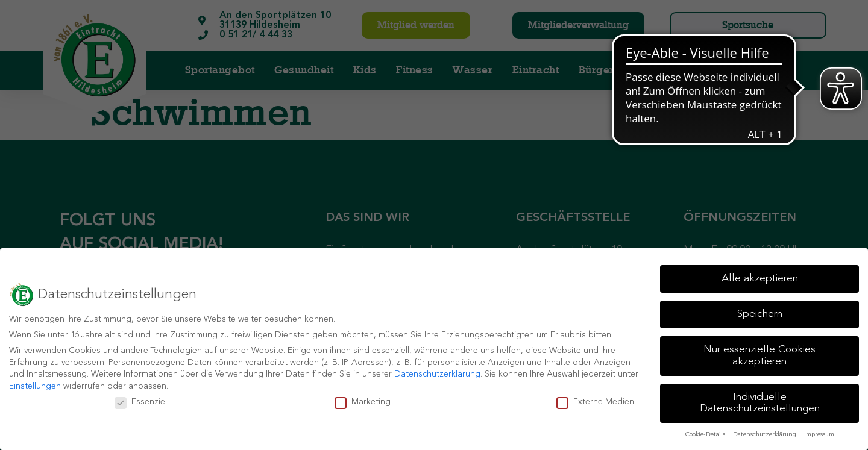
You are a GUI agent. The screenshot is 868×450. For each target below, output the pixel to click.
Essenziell (142, 402)
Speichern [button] (760, 314)
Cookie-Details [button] (706, 435)
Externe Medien (595, 402)
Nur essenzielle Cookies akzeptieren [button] (759, 356)
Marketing (363, 402)
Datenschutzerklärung (437, 374)
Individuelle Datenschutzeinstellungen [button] (760, 403)
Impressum (819, 435)
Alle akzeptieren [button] (760, 279)
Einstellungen (35, 386)
